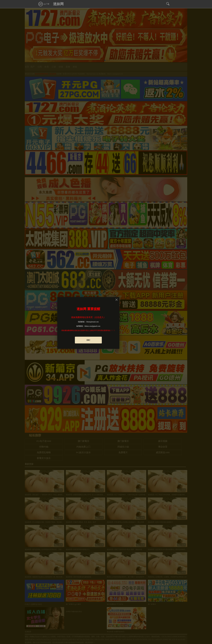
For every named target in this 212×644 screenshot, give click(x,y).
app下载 (44, 4)
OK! (88, 340)
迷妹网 (58, 4)
